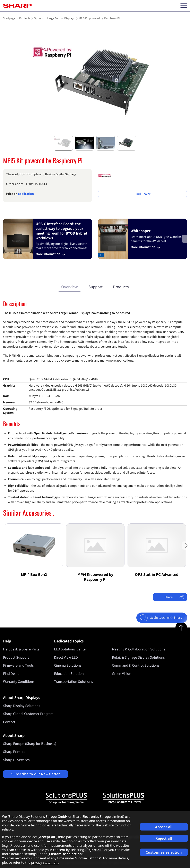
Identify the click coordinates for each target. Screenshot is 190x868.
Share (174, 597)
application (26, 194)
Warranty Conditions (19, 682)
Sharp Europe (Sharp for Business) (30, 744)
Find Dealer (143, 194)
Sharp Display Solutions (22, 706)
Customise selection (164, 852)
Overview (70, 287)
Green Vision (122, 674)
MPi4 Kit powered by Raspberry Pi (95, 577)
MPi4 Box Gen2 (34, 575)
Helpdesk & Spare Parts (21, 649)
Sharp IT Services (16, 760)
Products (121, 287)
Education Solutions (70, 674)
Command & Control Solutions (136, 665)
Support (96, 287)
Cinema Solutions (68, 665)
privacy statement (45, 862)
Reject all (164, 838)
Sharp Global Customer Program (28, 714)
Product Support (16, 658)
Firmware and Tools (18, 665)
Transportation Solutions (74, 682)
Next (186, 242)
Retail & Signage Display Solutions (138, 658)
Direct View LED (66, 658)
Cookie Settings (88, 858)
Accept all (164, 827)
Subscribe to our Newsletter (36, 774)
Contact (9, 722)
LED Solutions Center (70, 649)
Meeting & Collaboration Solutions (139, 649)
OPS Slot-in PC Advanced (157, 575)
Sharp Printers (14, 752)
